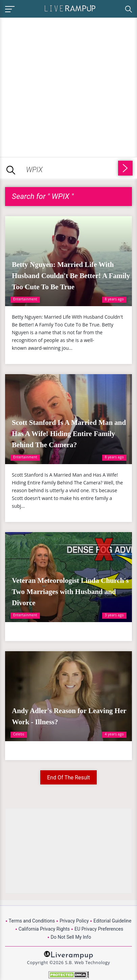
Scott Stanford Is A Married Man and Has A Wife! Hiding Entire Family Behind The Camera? (69, 434)
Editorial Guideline (112, 921)
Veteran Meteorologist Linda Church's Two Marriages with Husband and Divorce (70, 592)
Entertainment (25, 299)
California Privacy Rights (44, 929)
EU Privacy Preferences (99, 929)
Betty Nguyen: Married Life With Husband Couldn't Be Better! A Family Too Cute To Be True (71, 276)
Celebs (19, 734)
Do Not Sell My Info (71, 937)
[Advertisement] (68, 86)
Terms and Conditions (32, 921)
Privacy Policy (74, 921)
